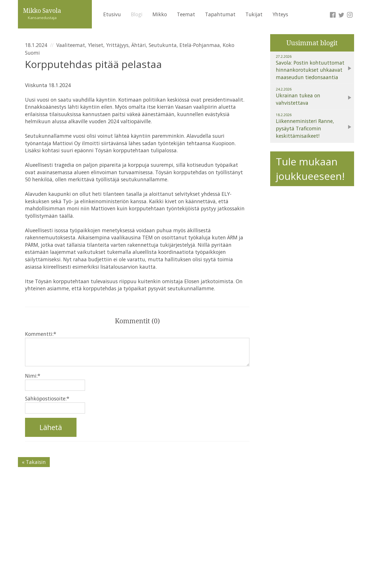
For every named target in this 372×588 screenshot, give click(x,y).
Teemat (186, 14)
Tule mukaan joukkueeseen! (310, 169)
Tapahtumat (220, 14)
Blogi (137, 14)
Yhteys (280, 14)
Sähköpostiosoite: (47, 398)
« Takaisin (34, 462)
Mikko (160, 14)
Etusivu (112, 14)
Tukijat (254, 14)
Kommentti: (41, 334)
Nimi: (33, 376)
